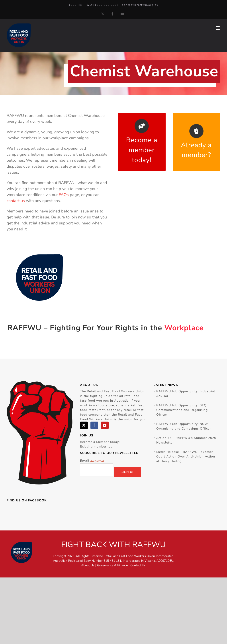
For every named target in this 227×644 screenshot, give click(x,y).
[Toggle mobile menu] (218, 28)
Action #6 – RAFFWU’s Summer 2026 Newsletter (186, 440)
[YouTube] (105, 425)
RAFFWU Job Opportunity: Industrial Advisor (186, 394)
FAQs (64, 195)
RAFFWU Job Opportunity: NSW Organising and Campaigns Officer (184, 426)
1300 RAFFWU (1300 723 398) (93, 5)
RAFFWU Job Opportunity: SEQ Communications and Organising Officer (182, 410)
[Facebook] (94, 425)
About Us (88, 565)
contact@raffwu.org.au (140, 5)
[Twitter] (84, 425)
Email (92, 461)
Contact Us (138, 565)
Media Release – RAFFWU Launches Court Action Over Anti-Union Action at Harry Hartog (186, 456)
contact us (16, 201)
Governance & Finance (112, 565)
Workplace (184, 328)
